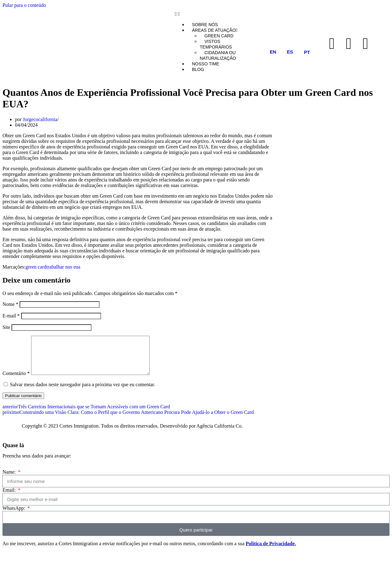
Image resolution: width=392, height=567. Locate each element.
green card (36, 267)
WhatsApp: (14, 515)
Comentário (16, 381)
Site (6, 327)
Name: (10, 479)
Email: (10, 497)
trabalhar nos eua (63, 267)
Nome (10, 304)
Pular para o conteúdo (24, 5)
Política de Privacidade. (271, 551)
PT (307, 52)
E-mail (11, 316)
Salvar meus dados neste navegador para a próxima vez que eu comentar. (82, 392)
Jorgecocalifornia (40, 119)
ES (290, 52)
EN (273, 52)
